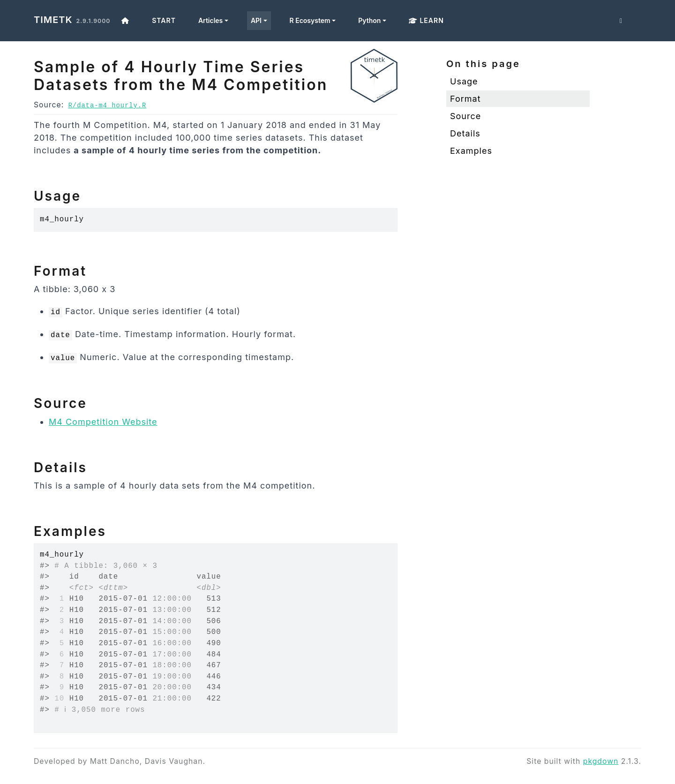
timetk (53, 20)
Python (369, 20)
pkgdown (601, 761)
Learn (426, 20)
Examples (471, 151)
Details (465, 133)
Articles (210, 20)
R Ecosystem (310, 20)
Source (465, 116)
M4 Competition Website (103, 422)
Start (164, 20)
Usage (464, 81)
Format (465, 99)
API (256, 20)
